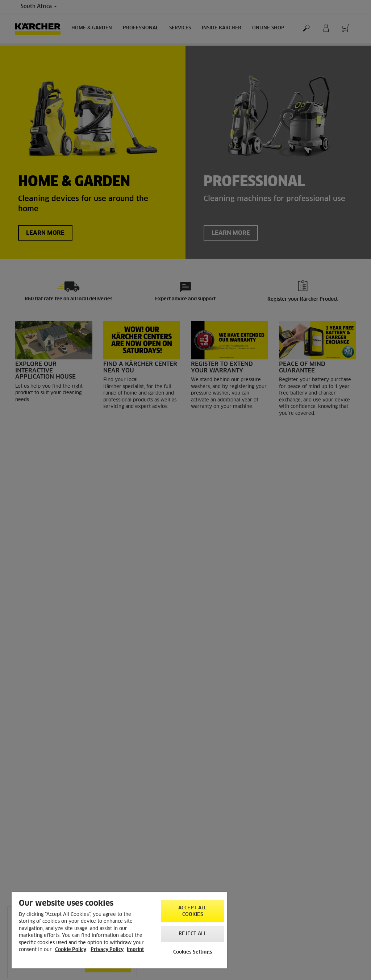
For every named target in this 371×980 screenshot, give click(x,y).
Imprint (135, 950)
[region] (119, 930)
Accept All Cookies (192, 911)
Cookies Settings (193, 952)
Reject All (192, 934)
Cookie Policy (71, 950)
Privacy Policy (107, 950)
